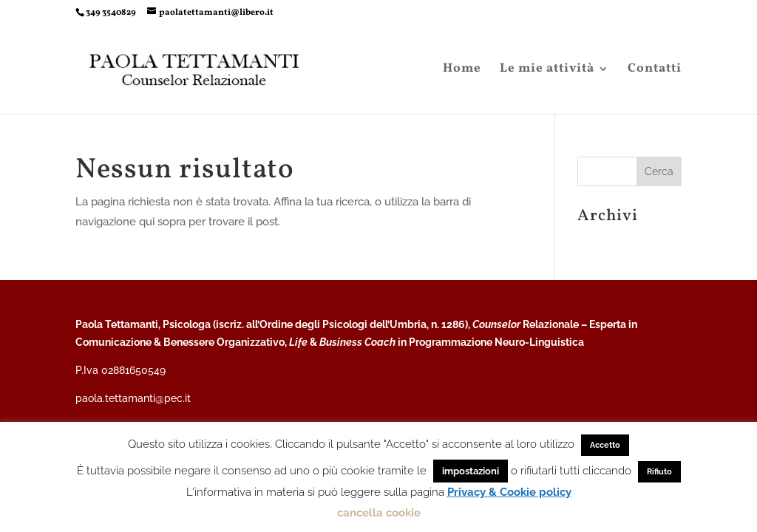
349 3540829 (111, 13)
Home (462, 70)
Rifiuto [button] (659, 472)
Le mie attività (547, 70)
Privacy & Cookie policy (509, 492)
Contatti (655, 70)
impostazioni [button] (471, 471)
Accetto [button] (605, 445)
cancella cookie (379, 513)
